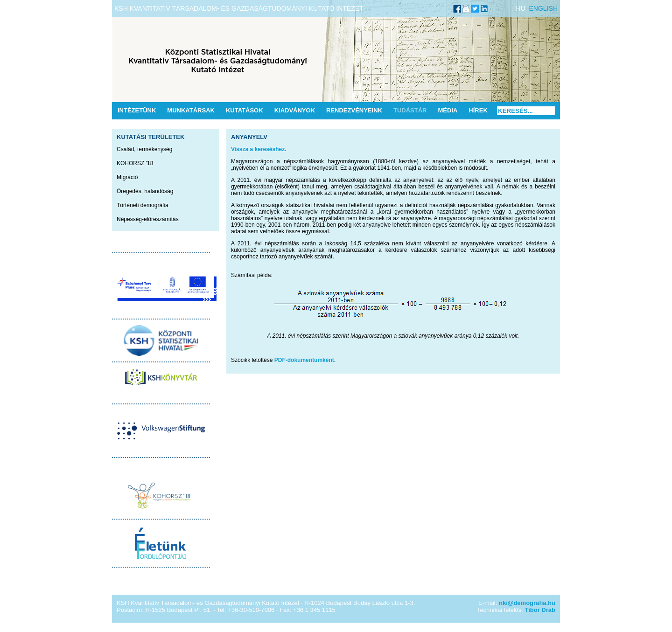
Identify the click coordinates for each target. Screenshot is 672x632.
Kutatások (245, 110)
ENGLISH (543, 8)
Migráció (127, 177)
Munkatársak (191, 110)
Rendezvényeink (354, 110)
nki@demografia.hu (527, 603)
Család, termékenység (144, 149)
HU (521, 8)
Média (448, 110)
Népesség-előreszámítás (148, 219)
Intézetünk (137, 110)
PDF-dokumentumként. (305, 360)
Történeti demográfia (143, 205)
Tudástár (410, 110)
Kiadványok (295, 110)
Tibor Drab (540, 610)
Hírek (478, 110)
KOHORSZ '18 (135, 163)
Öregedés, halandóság (145, 191)
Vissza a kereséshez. (259, 149)
